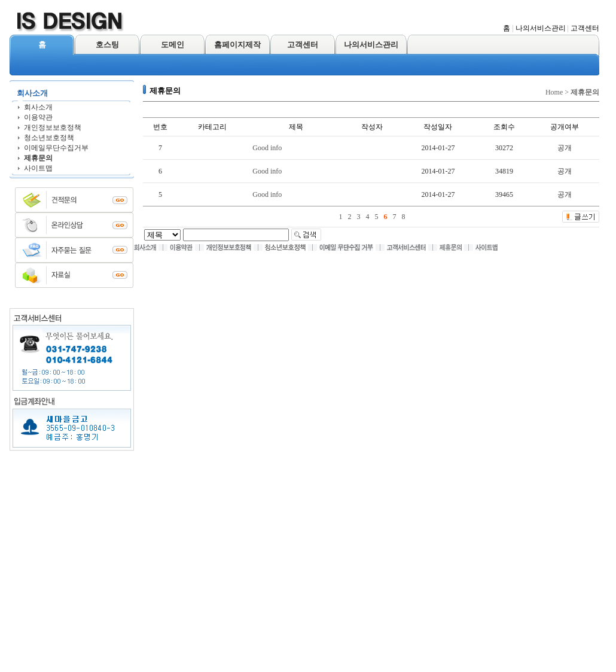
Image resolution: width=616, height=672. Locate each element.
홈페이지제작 (237, 45)
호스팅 (107, 45)
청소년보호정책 (49, 138)
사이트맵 (38, 168)
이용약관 (38, 117)
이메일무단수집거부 (56, 148)
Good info (267, 148)
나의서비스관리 (541, 28)
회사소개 (38, 107)
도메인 (173, 45)
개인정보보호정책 (53, 127)
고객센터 (585, 28)
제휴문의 (38, 158)
